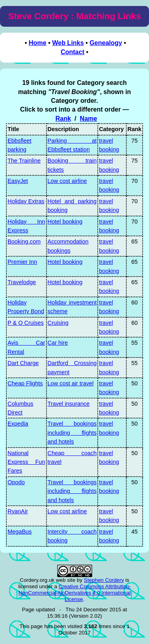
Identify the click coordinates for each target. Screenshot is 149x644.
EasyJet (18, 181)
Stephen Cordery (104, 580)
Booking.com (24, 241)
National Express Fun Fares (26, 462)
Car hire (58, 343)
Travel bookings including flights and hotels (72, 433)
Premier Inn (22, 262)
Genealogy (106, 43)
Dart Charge (23, 363)
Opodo (16, 482)
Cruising (58, 323)
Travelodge (22, 282)
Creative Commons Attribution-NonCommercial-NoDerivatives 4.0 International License (74, 593)
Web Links (68, 43)
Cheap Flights (25, 383)
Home (37, 43)
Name (89, 119)
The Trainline (24, 161)
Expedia (18, 424)
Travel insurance (69, 404)
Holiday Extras (26, 201)
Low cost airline (67, 181)
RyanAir (18, 511)
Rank (63, 119)
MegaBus (20, 532)
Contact (73, 52)
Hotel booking (65, 222)
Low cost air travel (71, 383)
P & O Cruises (26, 323)
